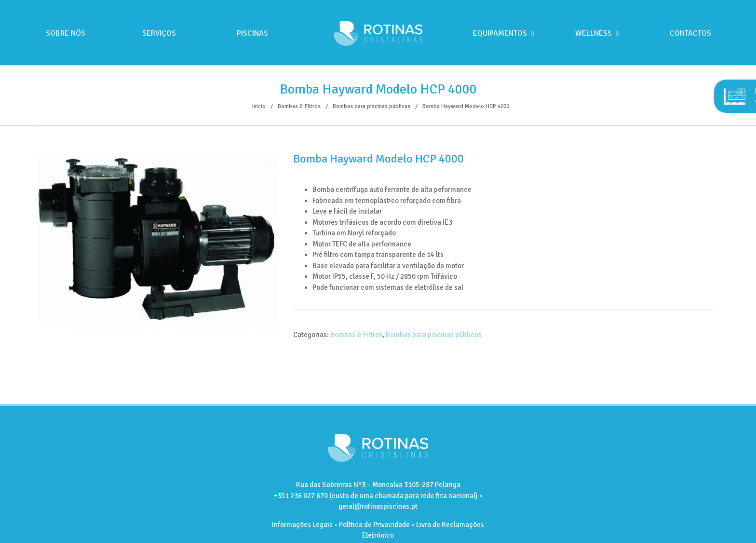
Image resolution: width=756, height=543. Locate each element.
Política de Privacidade (374, 525)
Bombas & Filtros (356, 335)
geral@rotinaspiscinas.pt (378, 506)
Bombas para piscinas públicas (434, 335)
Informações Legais (302, 525)
